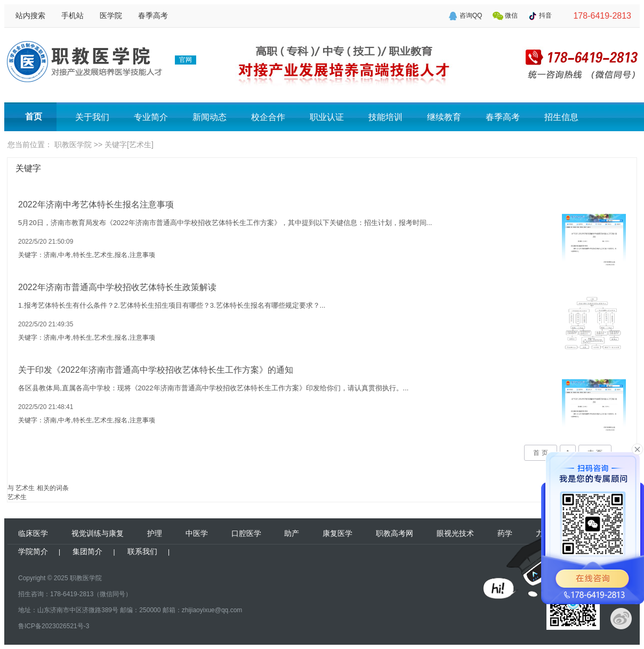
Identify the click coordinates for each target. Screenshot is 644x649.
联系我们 (142, 551)
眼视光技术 (455, 533)
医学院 (111, 15)
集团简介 (87, 551)
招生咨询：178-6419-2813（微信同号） (75, 594)
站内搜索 (30, 15)
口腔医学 (246, 533)
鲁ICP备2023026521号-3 (54, 626)
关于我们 (92, 117)
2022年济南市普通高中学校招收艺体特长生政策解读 (117, 287)
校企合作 (268, 117)
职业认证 (327, 117)
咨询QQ (471, 15)
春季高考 (153, 15)
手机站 (73, 15)
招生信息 (561, 117)
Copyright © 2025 (43, 578)
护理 (155, 533)
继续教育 (444, 117)
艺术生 (17, 497)
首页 (34, 117)
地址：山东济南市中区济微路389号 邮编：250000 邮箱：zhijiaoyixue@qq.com (130, 610)
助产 (292, 533)
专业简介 (151, 117)
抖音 (545, 15)
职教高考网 (395, 533)
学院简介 (33, 551)
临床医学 (33, 533)
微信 (511, 15)
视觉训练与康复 (98, 533)
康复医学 (337, 533)
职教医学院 (73, 145)
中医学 (197, 533)
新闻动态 (210, 117)
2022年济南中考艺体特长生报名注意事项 (96, 205)
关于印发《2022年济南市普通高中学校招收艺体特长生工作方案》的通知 (156, 370)
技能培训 (385, 117)
